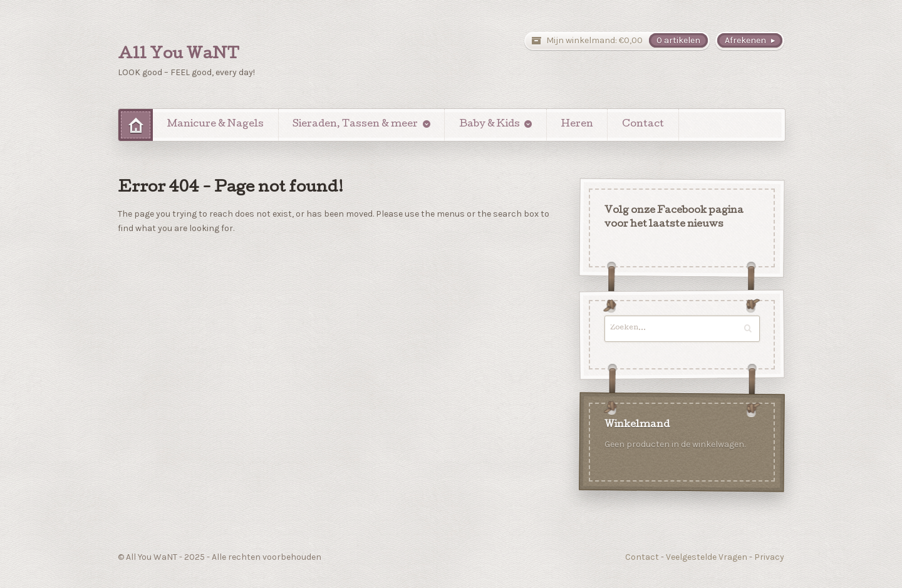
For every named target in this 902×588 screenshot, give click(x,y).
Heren (577, 125)
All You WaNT (179, 55)
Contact (643, 125)
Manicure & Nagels (215, 125)
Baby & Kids (490, 125)
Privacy (769, 557)
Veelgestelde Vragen (707, 557)
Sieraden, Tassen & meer (355, 125)
